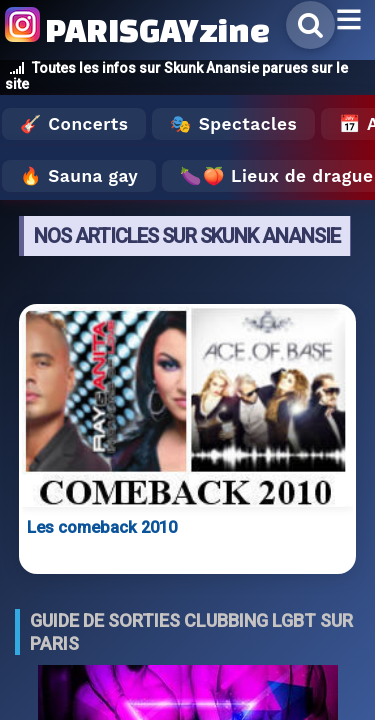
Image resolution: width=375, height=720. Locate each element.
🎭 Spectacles (233, 124)
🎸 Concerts (74, 124)
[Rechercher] (310, 25)
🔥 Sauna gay (79, 176)
